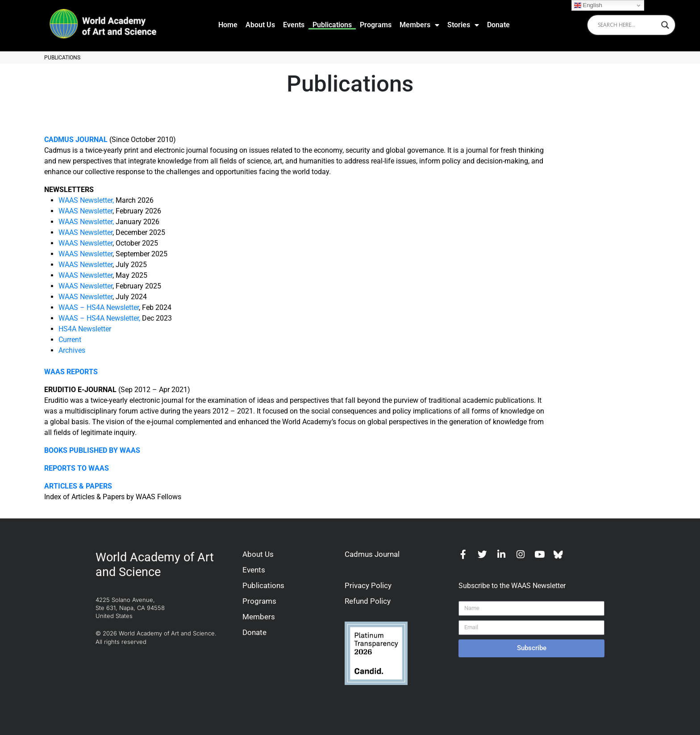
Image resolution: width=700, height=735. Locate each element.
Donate (498, 25)
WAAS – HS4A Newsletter (99, 307)
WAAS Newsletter (85, 211)
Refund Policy (368, 601)
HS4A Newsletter (85, 329)
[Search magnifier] (665, 25)
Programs (376, 25)
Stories (463, 25)
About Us (260, 25)
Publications (332, 25)
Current (70, 340)
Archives (72, 350)
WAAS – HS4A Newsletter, (99, 318)
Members (419, 25)
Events (294, 25)
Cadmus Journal (372, 554)
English (588, 5)
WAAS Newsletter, (86, 200)
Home (228, 25)
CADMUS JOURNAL (76, 140)
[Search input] (627, 25)
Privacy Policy (368, 585)
